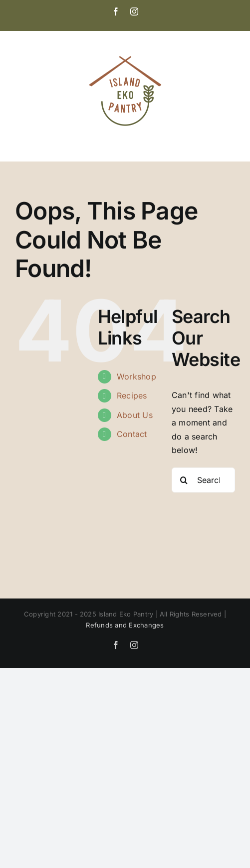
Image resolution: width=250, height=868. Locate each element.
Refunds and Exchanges (125, 625)
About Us (135, 415)
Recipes (132, 395)
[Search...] (203, 480)
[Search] (184, 480)
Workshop (136, 376)
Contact (132, 434)
